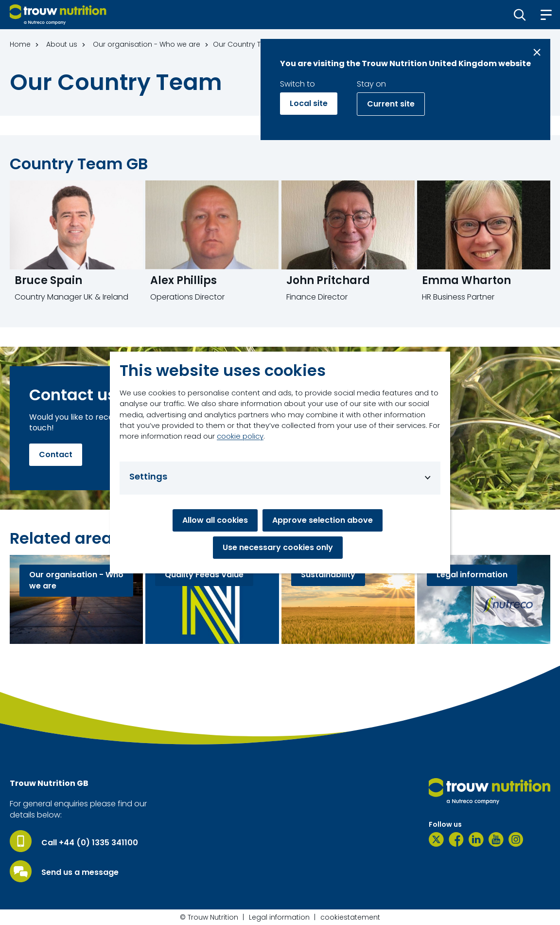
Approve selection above (323, 520)
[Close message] (537, 52)
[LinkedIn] (476, 839)
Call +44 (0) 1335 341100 (90, 843)
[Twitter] (436, 839)
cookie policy (240, 436)
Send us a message (80, 872)
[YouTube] (496, 839)
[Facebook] (456, 839)
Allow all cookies (215, 520)
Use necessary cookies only (278, 547)
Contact (56, 454)
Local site (309, 103)
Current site (391, 104)
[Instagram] (516, 839)
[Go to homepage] (58, 15)
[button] (520, 15)
